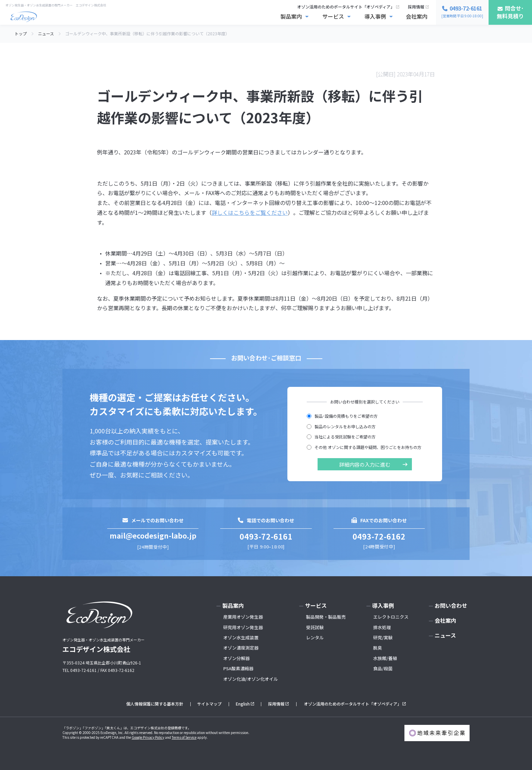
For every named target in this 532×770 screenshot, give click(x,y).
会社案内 (417, 16)
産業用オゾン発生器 (243, 617)
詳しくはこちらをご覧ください (250, 212)
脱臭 (378, 648)
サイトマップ (209, 704)
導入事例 (375, 16)
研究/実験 (383, 637)
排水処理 (382, 627)
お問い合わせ (451, 605)
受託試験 (315, 627)
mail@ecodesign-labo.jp (153, 536)
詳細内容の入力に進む (365, 464)
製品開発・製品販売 (326, 617)
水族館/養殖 (385, 658)
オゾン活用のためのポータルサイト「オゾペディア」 (346, 7)
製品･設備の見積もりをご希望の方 (342, 416)
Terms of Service (184, 737)
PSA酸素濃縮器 (238, 668)
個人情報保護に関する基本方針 (155, 704)
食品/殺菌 (383, 668)
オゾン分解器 (236, 658)
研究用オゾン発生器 (243, 627)
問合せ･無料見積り (510, 12)
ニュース (445, 635)
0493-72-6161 (266, 536)
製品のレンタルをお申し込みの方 (341, 426)
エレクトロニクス (391, 617)
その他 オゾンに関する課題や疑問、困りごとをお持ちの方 (364, 447)
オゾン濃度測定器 (241, 648)
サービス (333, 16)
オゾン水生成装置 (241, 637)
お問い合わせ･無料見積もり (470, 759)
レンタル (315, 637)
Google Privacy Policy (148, 737)
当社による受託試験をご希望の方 (341, 437)
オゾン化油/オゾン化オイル (251, 679)
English (243, 704)
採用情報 (416, 7)
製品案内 (291, 16)
